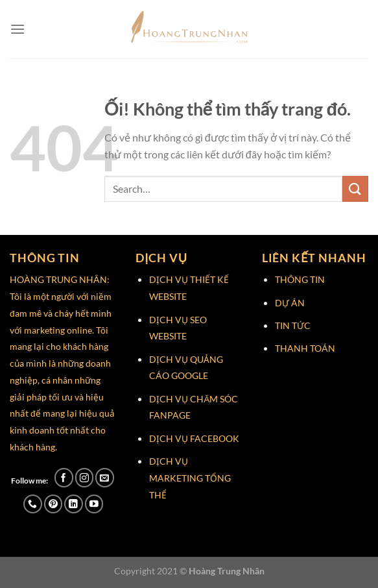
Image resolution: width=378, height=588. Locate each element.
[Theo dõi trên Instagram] (85, 477)
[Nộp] (355, 189)
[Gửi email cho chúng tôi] (105, 477)
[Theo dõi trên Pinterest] (53, 504)
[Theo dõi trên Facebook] (64, 477)
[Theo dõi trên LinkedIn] (74, 504)
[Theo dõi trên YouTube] (94, 504)
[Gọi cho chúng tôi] (33, 504)
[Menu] (18, 29)
